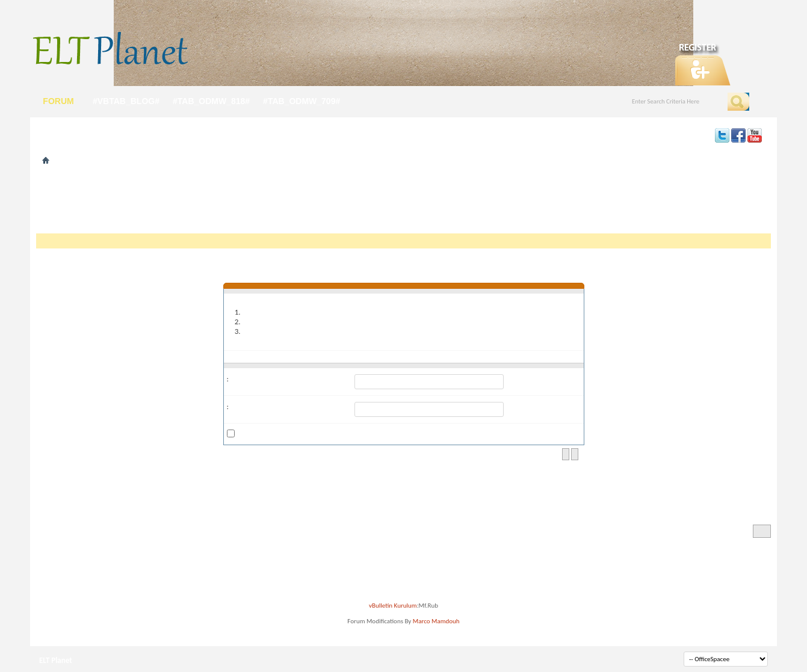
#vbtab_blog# (126, 101)
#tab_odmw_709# (301, 101)
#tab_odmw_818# (211, 101)
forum (58, 101)
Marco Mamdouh (436, 621)
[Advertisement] (404, 203)
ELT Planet (56, 660)
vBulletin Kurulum (393, 606)
